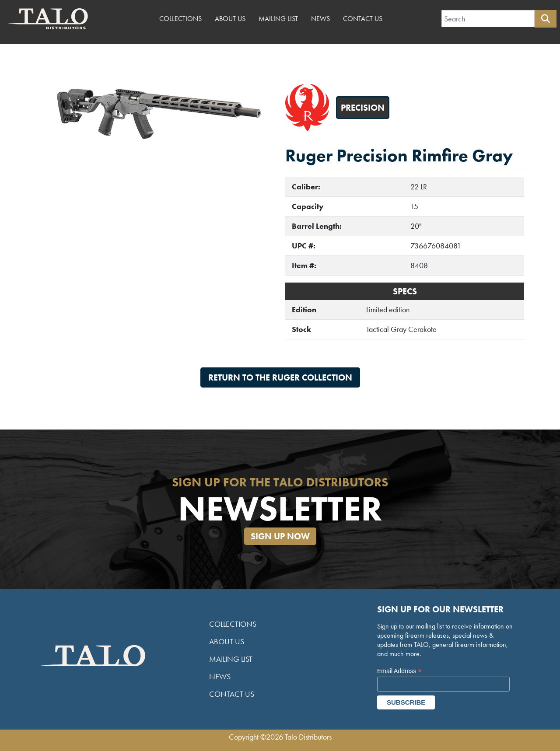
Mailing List (278, 19)
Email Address (399, 671)
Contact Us (363, 19)
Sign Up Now (280, 536)
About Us (230, 19)
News (320, 19)
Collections (180, 19)
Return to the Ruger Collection (280, 377)
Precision (363, 108)
